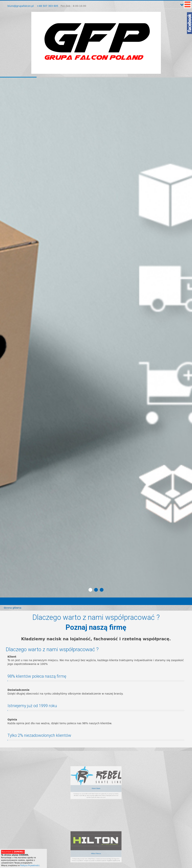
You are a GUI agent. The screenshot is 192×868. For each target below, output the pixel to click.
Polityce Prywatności (30, 865)
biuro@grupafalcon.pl (21, 6)
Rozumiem (13, 852)
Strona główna (12, 608)
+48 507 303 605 (47, 6)
